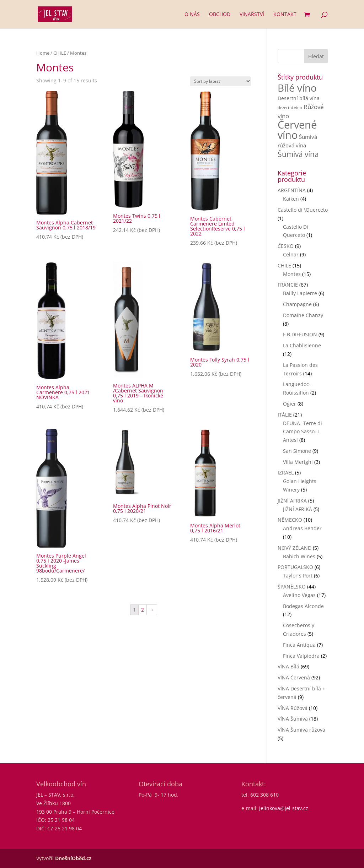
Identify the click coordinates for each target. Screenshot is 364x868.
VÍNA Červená (294, 677)
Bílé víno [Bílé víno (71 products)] (297, 88)
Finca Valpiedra (301, 656)
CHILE (60, 53)
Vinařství (252, 15)
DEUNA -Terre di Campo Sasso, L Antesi (303, 432)
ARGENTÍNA (292, 190)
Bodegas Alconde (303, 606)
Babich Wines (299, 556)
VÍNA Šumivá (293, 719)
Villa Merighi (298, 462)
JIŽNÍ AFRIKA (292, 501)
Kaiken (291, 199)
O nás (192, 15)
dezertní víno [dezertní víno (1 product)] (290, 108)
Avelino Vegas (299, 595)
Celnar (291, 254)
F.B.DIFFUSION (300, 334)
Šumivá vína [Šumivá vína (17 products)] (298, 154)
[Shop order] (220, 81)
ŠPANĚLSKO (292, 587)
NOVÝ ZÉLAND (295, 548)
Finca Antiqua (299, 645)
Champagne (297, 304)
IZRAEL (286, 473)
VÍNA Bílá (288, 666)
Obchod (220, 15)
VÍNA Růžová (293, 708)
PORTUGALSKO (295, 567)
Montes (292, 274)
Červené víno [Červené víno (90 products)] (297, 130)
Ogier (290, 404)
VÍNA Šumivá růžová (301, 730)
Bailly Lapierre (300, 293)
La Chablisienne (302, 345)
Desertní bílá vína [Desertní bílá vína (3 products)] (299, 98)
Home (43, 53)
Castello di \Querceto (303, 210)
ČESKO (286, 246)
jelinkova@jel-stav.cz (284, 808)
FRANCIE (288, 285)
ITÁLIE (285, 415)
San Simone (297, 451)
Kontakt (285, 15)
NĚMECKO (290, 520)
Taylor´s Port (298, 576)
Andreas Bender (302, 528)
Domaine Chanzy (303, 315)
